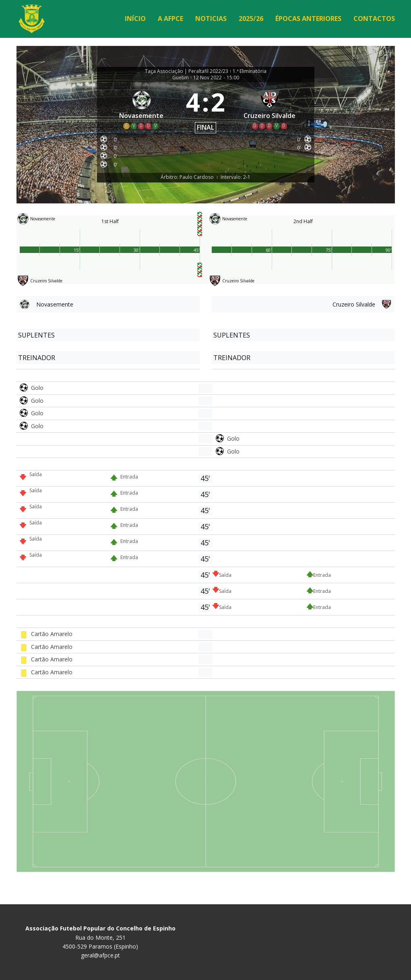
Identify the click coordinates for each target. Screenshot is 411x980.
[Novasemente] (142, 109)
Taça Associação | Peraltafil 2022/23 (187, 71)
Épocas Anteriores (308, 19)
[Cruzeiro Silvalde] (270, 109)
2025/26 (251, 19)
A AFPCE (170, 19)
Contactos (374, 19)
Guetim (181, 78)
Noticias (211, 19)
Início (135, 19)
